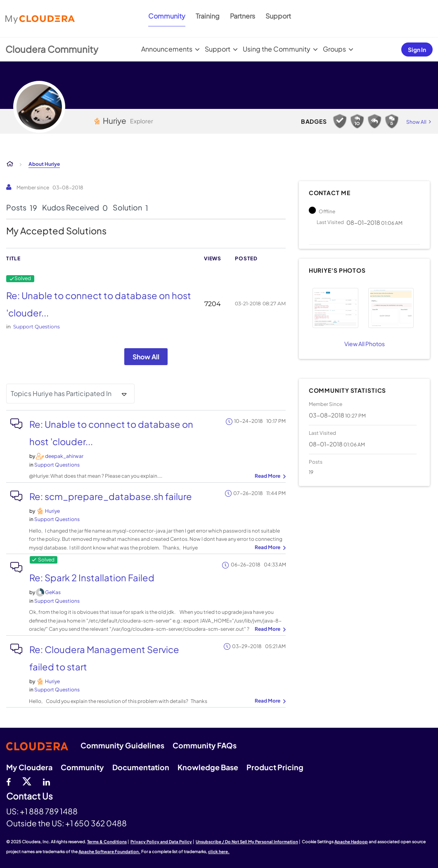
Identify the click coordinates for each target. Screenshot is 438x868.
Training (208, 16)
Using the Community (277, 49)
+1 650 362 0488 (96, 823)
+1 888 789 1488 (49, 811)
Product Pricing (275, 767)
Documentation (141, 767)
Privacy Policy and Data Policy (161, 842)
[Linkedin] (46, 781)
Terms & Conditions (107, 842)
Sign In (417, 50)
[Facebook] (8, 781)
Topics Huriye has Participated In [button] (61, 393)
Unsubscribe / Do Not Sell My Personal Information (247, 842)
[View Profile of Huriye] (52, 511)
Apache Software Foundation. (109, 851)
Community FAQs (205, 745)
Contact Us (30, 796)
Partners (243, 16)
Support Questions (37, 327)
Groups (334, 49)
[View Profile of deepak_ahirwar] (64, 456)
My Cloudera (29, 767)
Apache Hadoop (351, 842)
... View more (269, 476)
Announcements (167, 49)
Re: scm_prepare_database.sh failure (111, 496)
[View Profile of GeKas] (53, 592)
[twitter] (27, 781)
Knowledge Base (208, 767)
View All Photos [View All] (365, 344)
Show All (146, 357)
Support (278, 16)
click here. (219, 851)
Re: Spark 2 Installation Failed (92, 578)
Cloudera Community (52, 49)
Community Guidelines (122, 745)
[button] (335, 308)
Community (167, 16)
